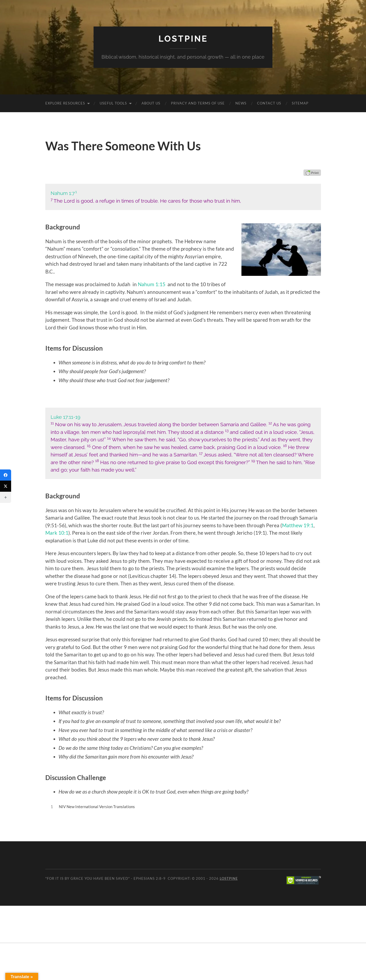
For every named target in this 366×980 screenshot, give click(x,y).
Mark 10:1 (57, 533)
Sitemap (300, 103)
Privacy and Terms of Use (198, 103)
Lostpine (183, 39)
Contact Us (269, 103)
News (241, 103)
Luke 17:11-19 (65, 417)
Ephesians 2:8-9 (150, 878)
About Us (151, 103)
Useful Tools (113, 103)
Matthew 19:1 (298, 525)
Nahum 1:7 (63, 193)
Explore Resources (65, 103)
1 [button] (76, 192)
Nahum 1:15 (152, 284)
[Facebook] (6, 475)
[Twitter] (6, 486)
